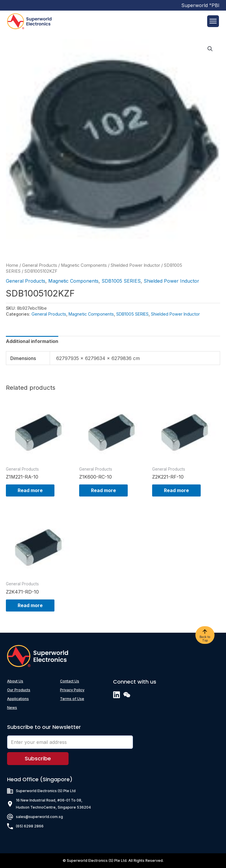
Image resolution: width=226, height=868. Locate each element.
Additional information (32, 341)
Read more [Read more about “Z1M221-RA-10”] (30, 490)
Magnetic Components (84, 265)
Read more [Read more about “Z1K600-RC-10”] (103, 490)
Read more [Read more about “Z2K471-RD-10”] (30, 605)
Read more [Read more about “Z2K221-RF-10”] (176, 490)
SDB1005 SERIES (121, 281)
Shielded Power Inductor (135, 265)
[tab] (32, 341)
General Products (40, 265)
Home (12, 265)
